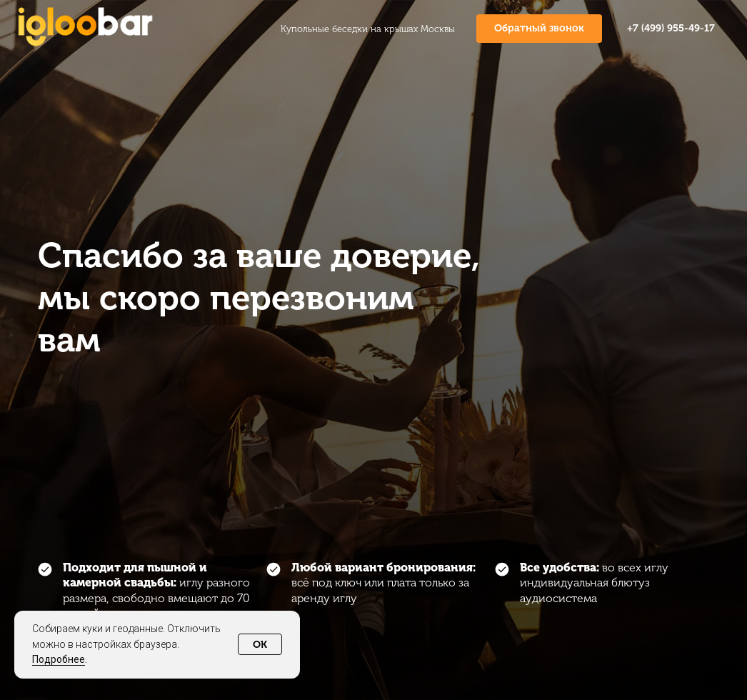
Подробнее (59, 659)
